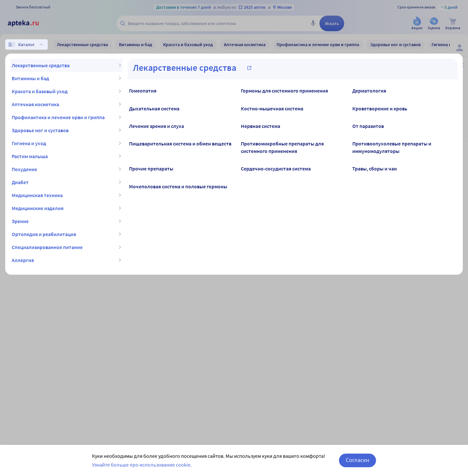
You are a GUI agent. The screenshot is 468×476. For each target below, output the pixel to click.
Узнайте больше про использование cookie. (142, 465)
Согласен (357, 460)
